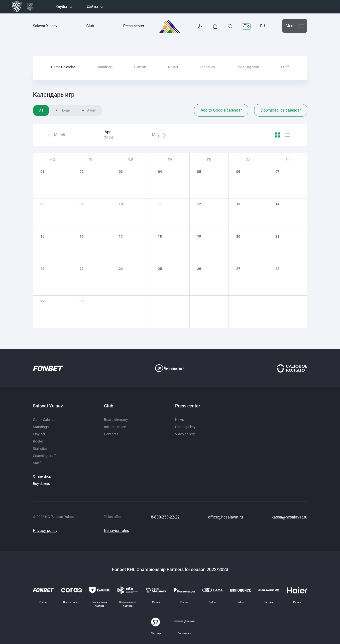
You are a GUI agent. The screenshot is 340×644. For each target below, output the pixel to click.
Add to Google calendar (221, 110)
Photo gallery (185, 427)
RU (263, 26)
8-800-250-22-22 (165, 517)
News (179, 420)
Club (90, 26)
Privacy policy (45, 531)
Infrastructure (115, 427)
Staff (285, 67)
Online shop (42, 476)
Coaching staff (248, 67)
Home (65, 110)
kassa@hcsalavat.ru (289, 517)
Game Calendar (63, 67)
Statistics (208, 67)
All (41, 110)
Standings (105, 67)
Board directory (116, 420)
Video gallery (185, 434)
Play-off (140, 67)
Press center (134, 26)
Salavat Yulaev (45, 26)
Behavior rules (116, 531)
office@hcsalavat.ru (226, 517)
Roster (173, 67)
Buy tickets (41, 484)
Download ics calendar (281, 110)
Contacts (111, 434)
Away (91, 110)
